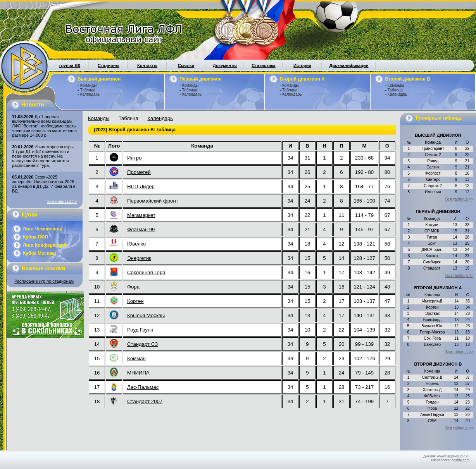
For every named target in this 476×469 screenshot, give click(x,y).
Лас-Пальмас (143, 387)
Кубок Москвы (40, 253)
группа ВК (70, 65)
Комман (136, 358)
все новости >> (62, 201)
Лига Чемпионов (42, 229)
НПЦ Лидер (141, 186)
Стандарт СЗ (142, 344)
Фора (133, 287)
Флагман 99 (141, 229)
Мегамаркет (141, 215)
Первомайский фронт (153, 201)
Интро (134, 158)
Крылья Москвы (146, 315)
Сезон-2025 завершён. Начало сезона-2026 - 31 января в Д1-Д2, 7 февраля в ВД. (44, 184)
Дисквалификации (349, 65)
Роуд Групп (140, 330)
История (302, 65)
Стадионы (109, 65)
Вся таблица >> (459, 199)
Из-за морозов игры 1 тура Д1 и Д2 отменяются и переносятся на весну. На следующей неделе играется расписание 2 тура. (43, 156)
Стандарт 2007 (145, 401)
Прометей (139, 172)
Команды (88, 85)
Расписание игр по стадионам (44, 281)
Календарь (90, 94)
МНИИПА (138, 373)
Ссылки (186, 65)
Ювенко (136, 244)
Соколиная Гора (146, 272)
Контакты (147, 65)
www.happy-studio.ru (453, 456)
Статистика (264, 65)
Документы (225, 65)
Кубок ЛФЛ (35, 237)
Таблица (88, 90)
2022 (101, 130)
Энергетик (139, 258)
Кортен (135, 301)
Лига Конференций (45, 245)
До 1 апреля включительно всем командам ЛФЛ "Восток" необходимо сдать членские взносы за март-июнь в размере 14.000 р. (44, 126)
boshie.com (460, 460)
